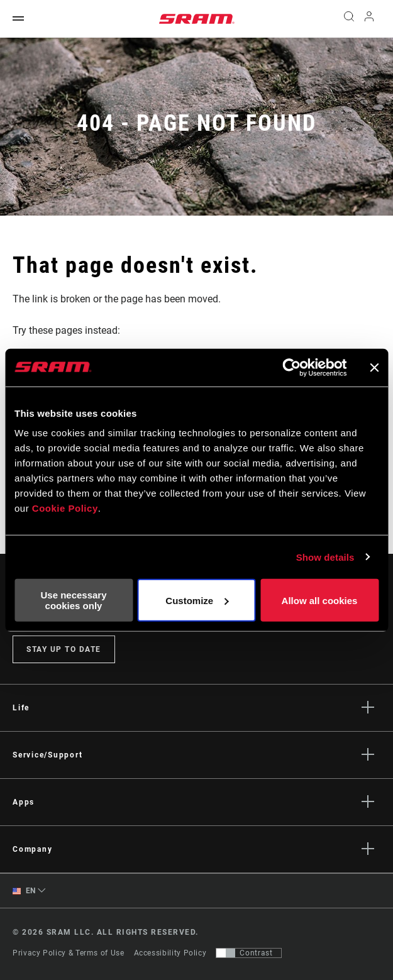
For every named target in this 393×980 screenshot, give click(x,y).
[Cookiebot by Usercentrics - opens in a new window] (291, 367)
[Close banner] (374, 367)
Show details (325, 557)
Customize (197, 600)
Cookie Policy (65, 508)
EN (24, 891)
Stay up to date (64, 649)
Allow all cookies (320, 600)
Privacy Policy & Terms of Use (69, 953)
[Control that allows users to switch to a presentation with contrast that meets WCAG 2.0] (249, 953)
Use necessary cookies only (73, 600)
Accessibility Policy (170, 953)
